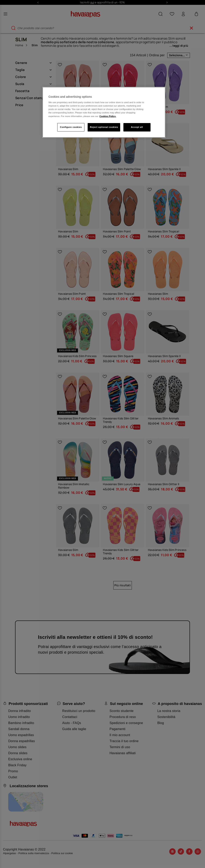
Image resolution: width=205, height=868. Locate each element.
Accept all (137, 127)
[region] (104, 112)
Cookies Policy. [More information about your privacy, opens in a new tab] (108, 116)
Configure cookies (71, 127)
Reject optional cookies (104, 127)
